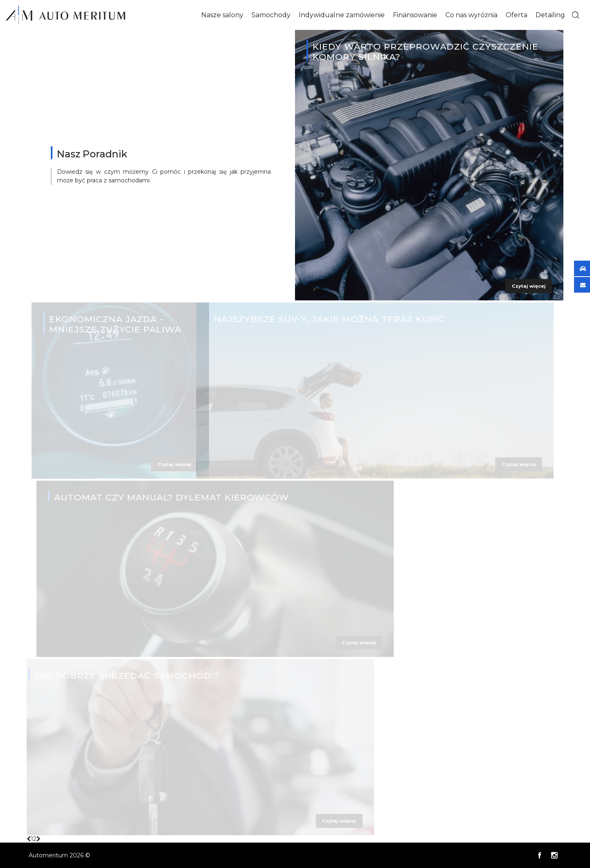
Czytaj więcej (529, 286)
